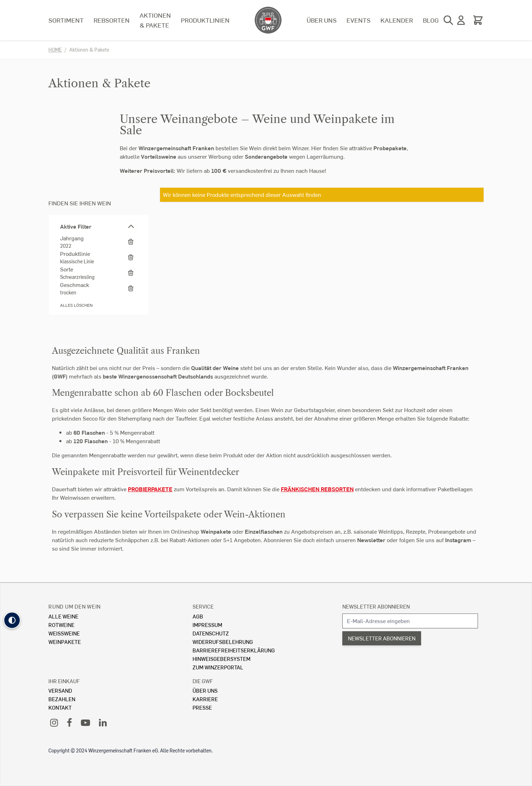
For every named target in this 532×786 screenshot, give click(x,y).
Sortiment (66, 20)
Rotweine (61, 625)
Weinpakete (65, 642)
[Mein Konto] (461, 20)
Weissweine (64, 633)
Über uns (322, 20)
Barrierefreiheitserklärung (234, 650)
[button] (12, 620)
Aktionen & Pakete (155, 20)
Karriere (205, 699)
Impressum (207, 625)
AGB (198, 616)
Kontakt (60, 707)
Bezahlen (62, 699)
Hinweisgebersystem (221, 659)
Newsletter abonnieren (376, 606)
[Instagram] (54, 722)
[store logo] (268, 20)
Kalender (397, 20)
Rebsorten (112, 20)
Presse (202, 707)
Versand (60, 690)
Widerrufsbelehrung (223, 642)
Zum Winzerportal (218, 667)
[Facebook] (69, 722)
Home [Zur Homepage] (55, 50)
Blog (431, 20)
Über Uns (205, 690)
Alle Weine (63, 616)
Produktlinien (205, 20)
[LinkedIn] (103, 722)
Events (359, 20)
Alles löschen (76, 305)
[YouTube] (85, 722)
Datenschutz (211, 633)
